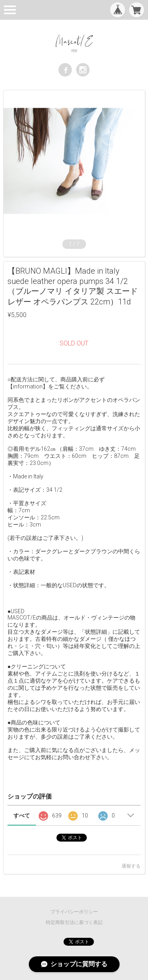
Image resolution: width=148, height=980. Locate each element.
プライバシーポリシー (74, 912)
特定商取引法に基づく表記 (74, 922)
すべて (22, 816)
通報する (131, 866)
